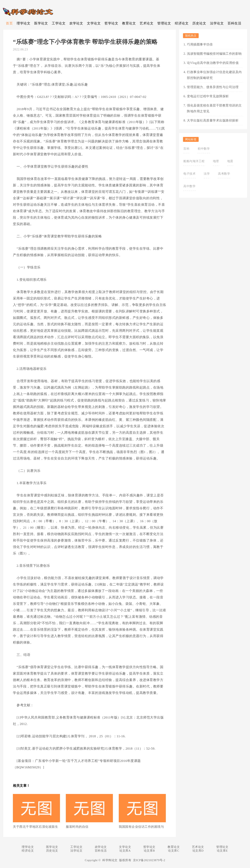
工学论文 (59, 23)
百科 (186, 149)
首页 (9, 23)
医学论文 (41, 23)
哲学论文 (111, 23)
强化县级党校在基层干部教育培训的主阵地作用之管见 (214, 108)
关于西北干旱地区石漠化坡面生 (35, 827)
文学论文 (94, 23)
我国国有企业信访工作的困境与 (141, 827)
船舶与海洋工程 (194, 161)
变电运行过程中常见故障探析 (208, 96)
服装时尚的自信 (77, 827)
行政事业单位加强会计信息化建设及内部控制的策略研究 (214, 75)
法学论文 (217, 23)
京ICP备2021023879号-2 (149, 860)
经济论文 (182, 23)
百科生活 (234, 23)
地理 (216, 161)
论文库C (174, 851)
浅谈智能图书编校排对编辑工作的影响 (214, 54)
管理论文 (164, 23)
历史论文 (199, 23)
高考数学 (224, 174)
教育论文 (129, 23)
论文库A (125, 851)
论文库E (222, 851)
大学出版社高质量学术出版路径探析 (213, 120)
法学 (207, 174)
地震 (230, 161)
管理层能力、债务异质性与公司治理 (213, 87)
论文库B (149, 851)
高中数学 (189, 186)
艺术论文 (146, 23)
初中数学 (204, 149)
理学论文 (23, 23)
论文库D (198, 851)
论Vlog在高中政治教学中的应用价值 (213, 63)
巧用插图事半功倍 (200, 44)
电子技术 (189, 174)
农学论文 (76, 23)
